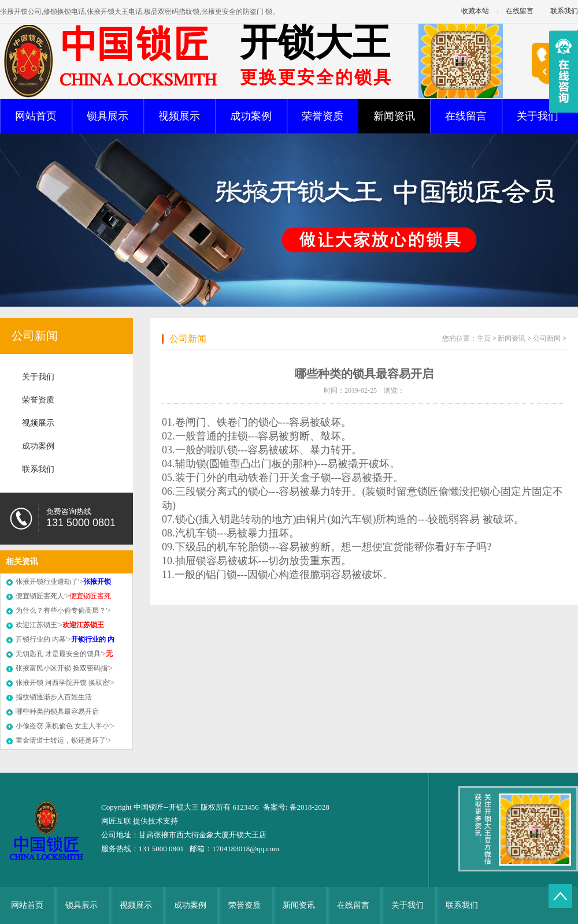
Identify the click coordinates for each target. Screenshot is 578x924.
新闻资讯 (394, 116)
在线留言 (520, 11)
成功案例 (251, 116)
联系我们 (38, 469)
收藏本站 (475, 11)
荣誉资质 (323, 116)
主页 (484, 338)
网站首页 (36, 116)
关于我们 (538, 116)
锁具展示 (108, 116)
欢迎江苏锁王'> (60, 625)
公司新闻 (35, 336)
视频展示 (179, 116)
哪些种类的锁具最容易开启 (57, 711)
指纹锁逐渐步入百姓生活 (54, 697)
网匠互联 (117, 821)
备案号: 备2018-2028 (296, 807)
